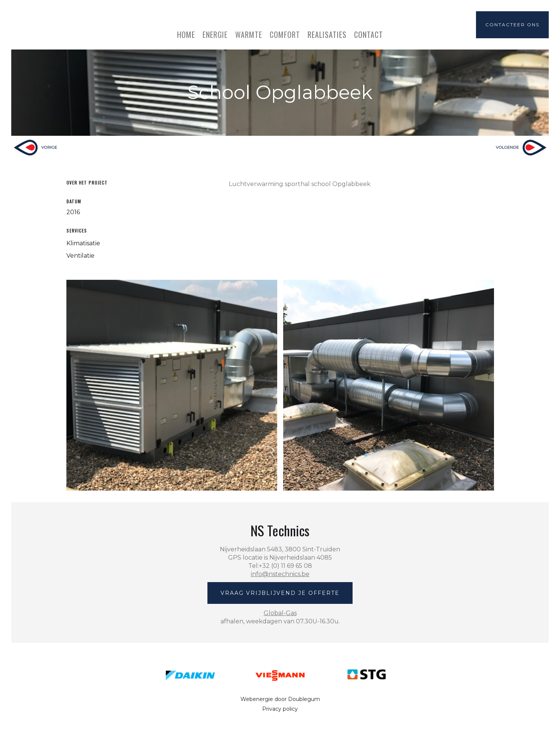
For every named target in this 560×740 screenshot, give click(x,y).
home (186, 34)
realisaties (327, 34)
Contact (369, 34)
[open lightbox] (172, 385)
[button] (215, 31)
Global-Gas (280, 613)
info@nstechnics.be (280, 574)
